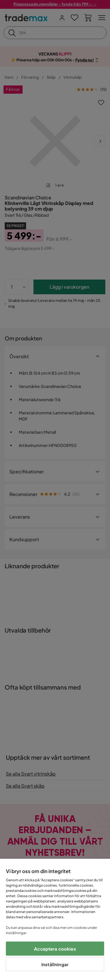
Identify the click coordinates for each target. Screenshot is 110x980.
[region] (55, 919)
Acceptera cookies (55, 949)
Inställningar (55, 964)
